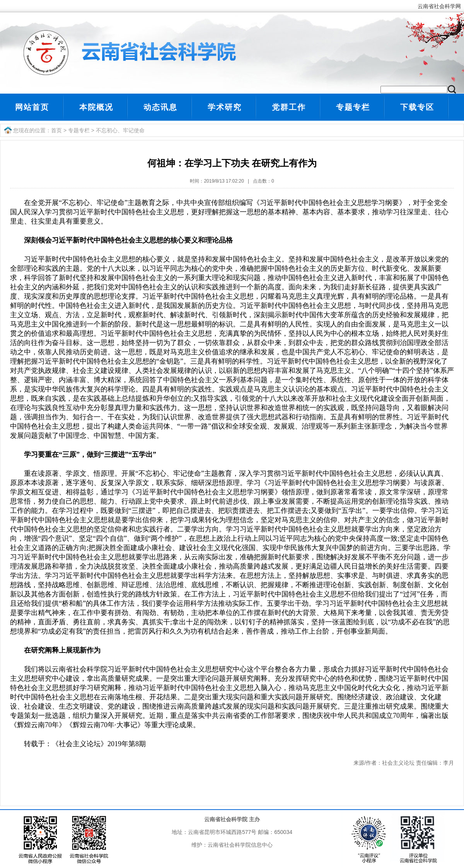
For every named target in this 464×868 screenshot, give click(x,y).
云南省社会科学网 (441, 6)
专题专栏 (353, 107)
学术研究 (225, 107)
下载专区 (417, 107)
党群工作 (289, 107)
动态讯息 (160, 107)
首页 (56, 130)
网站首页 (32, 107)
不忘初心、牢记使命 (120, 130)
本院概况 (96, 107)
